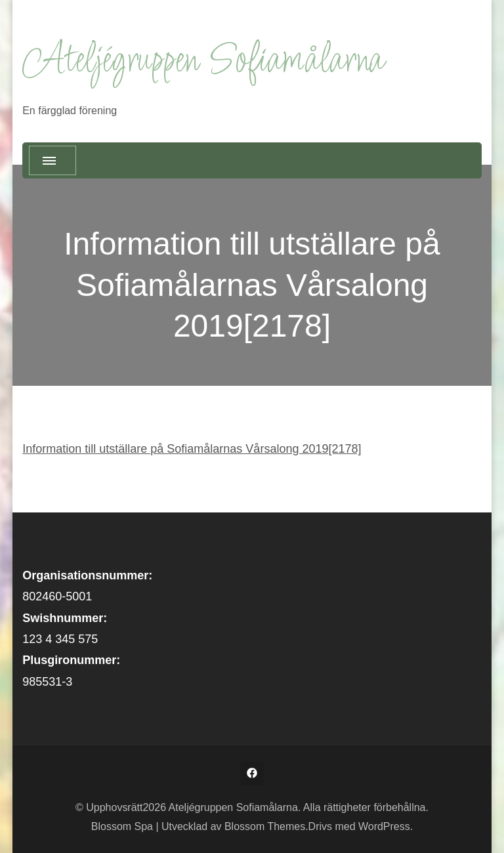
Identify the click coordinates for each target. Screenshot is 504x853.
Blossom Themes (265, 826)
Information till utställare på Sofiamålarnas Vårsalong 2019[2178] (192, 449)
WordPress (384, 826)
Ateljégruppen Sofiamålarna (203, 61)
